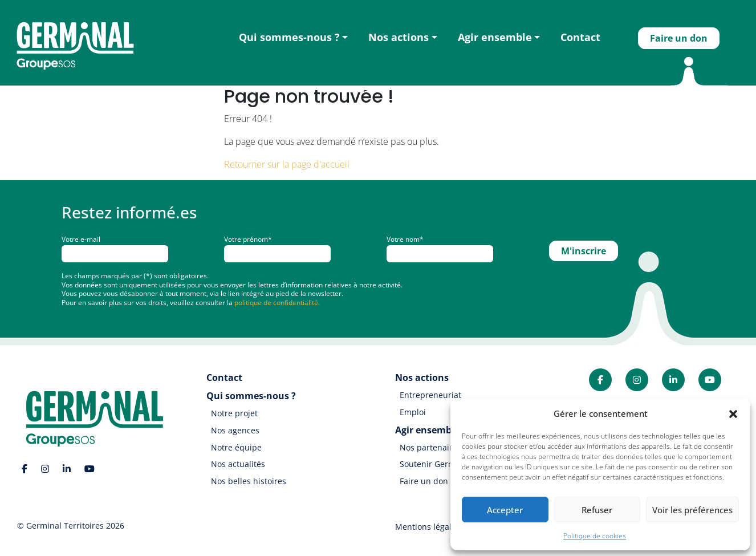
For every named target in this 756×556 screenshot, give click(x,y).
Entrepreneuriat (430, 395)
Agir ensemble (495, 37)
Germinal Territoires (65, 525)
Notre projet (234, 413)
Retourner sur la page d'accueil (287, 164)
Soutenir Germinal (435, 464)
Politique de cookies (595, 536)
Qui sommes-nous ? (289, 37)
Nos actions (399, 37)
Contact (580, 37)
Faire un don (679, 38)
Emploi (413, 412)
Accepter (505, 510)
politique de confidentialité (276, 303)
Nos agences (235, 430)
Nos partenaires (430, 447)
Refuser (597, 510)
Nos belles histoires (249, 481)
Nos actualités (238, 464)
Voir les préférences (692, 510)
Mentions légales (428, 527)
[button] (733, 413)
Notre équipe (236, 447)
